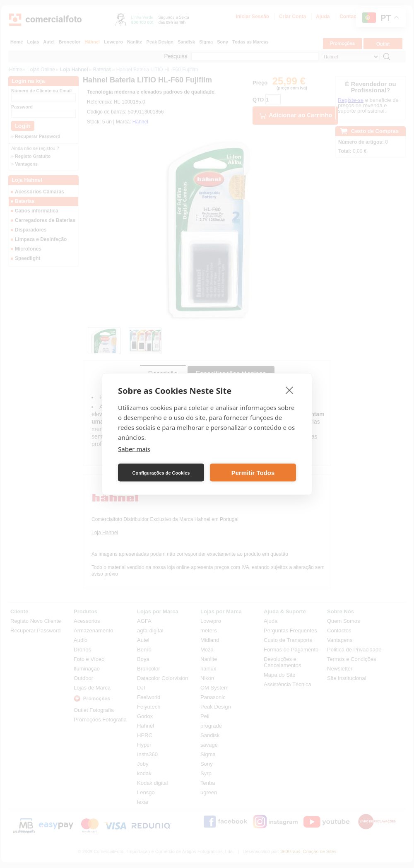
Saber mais (134, 449)
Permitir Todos (253, 472)
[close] (290, 390)
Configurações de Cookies (161, 473)
